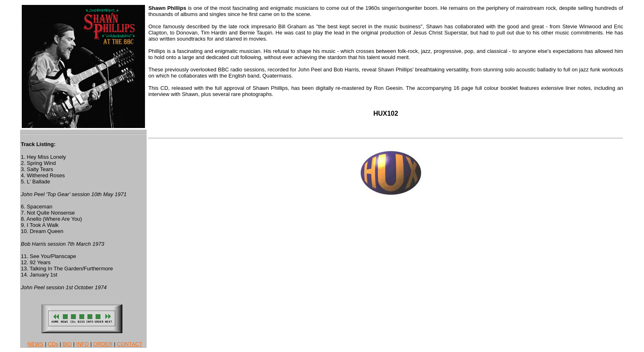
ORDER (103, 344)
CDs (53, 344)
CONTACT (130, 344)
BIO (67, 344)
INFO (82, 344)
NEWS (36, 344)
